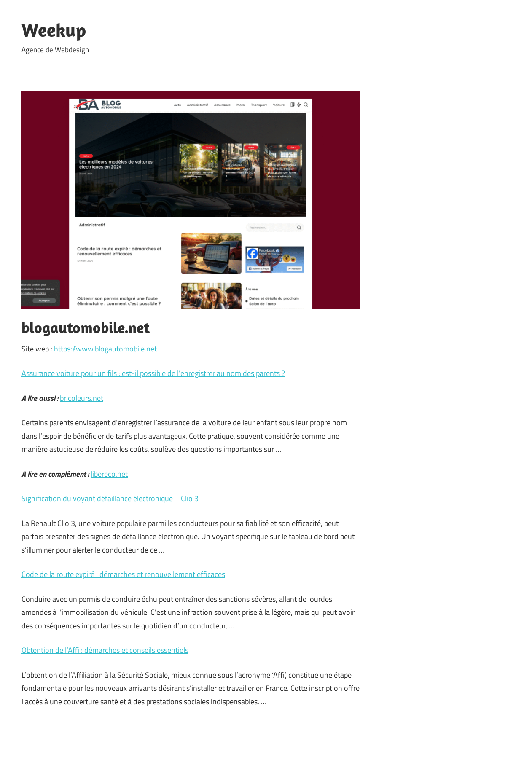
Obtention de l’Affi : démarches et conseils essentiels (105, 650)
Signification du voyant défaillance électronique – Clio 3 (110, 498)
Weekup (54, 30)
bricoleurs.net (82, 398)
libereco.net (109, 474)
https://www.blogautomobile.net (105, 349)
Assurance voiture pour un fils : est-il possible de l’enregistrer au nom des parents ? (153, 373)
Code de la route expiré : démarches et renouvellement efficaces (123, 574)
